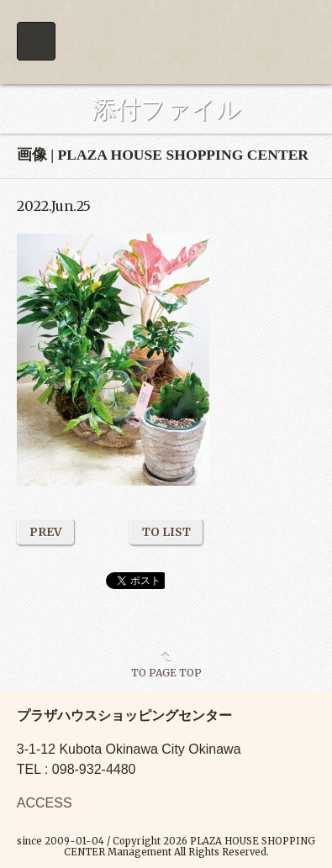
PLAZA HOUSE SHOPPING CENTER (166, 42)
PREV (46, 532)
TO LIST (166, 532)
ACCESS (45, 803)
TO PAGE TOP (166, 672)
